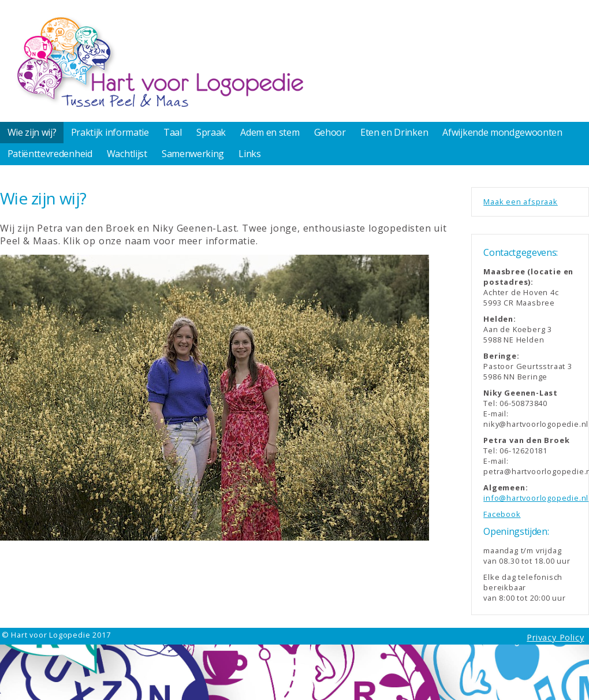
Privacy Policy (555, 637)
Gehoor (330, 132)
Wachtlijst (127, 154)
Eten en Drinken (394, 132)
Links (249, 154)
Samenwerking (193, 154)
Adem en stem (270, 132)
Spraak (211, 132)
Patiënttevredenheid (50, 154)
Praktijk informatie (110, 132)
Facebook (502, 514)
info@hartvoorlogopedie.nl (536, 498)
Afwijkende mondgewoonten (502, 132)
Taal (173, 132)
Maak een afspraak (521, 202)
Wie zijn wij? (32, 132)
